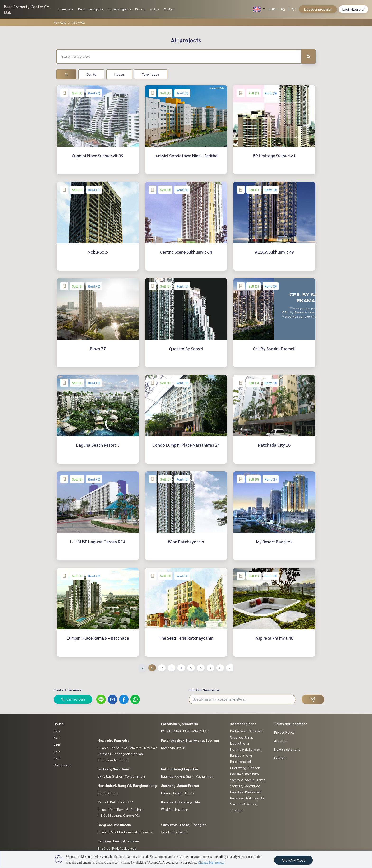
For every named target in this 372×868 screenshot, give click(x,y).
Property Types (119, 9)
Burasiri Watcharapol (113, 760)
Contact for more (67, 690)
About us (281, 741)
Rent (57, 737)
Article (155, 9)
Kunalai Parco (108, 793)
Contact (169, 9)
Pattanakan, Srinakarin (180, 724)
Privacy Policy (284, 732)
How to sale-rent (287, 749)
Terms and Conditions (291, 724)
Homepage (66, 9)
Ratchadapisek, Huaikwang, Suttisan (190, 740)
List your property (318, 9)
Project (140, 9)
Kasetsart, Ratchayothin (181, 802)
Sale (57, 731)
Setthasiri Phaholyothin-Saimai (121, 754)
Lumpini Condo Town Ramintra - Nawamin (128, 748)
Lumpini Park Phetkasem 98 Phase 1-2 (126, 832)
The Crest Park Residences (117, 848)
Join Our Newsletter (205, 690)
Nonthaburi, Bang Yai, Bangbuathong (127, 785)
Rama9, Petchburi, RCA (116, 802)
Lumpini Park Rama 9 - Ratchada (121, 809)
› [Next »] (230, 668)
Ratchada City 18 (173, 748)
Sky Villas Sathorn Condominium (121, 776)
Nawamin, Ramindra (114, 740)
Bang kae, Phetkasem (114, 825)
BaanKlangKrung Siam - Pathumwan (187, 776)
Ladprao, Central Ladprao (118, 841)
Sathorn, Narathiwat (114, 769)
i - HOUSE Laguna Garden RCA (119, 815)
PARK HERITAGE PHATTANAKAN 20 (185, 731)
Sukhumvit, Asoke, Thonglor (184, 825)
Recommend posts (91, 9)
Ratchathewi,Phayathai (179, 769)
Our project (62, 765)
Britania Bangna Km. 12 (178, 793)
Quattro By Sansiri (174, 832)
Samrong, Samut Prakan (180, 785)
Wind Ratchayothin (175, 809)
